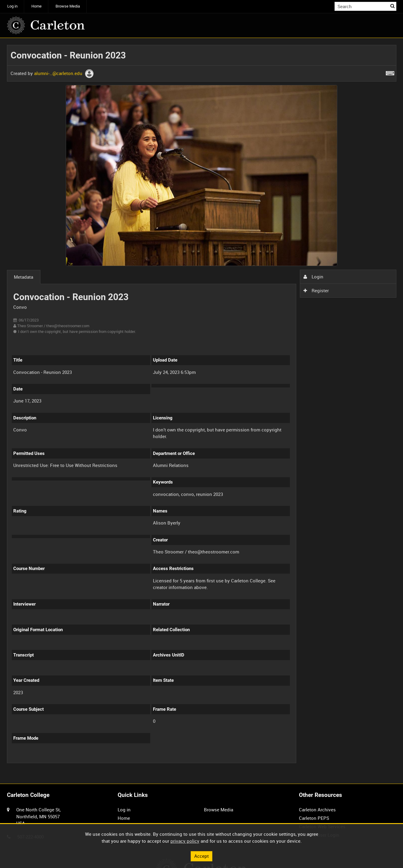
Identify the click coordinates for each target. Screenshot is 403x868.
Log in (12, 6)
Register (316, 290)
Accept (201, 856)
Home (36, 6)
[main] (202, 407)
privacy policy (185, 841)
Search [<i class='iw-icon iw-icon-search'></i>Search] (393, 6)
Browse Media (68, 6)
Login (313, 277)
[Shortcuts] (390, 72)
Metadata (24, 277)
